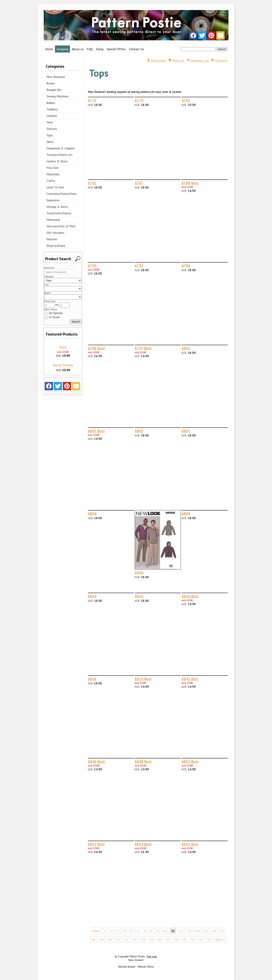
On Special (54, 313)
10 (165, 931)
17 (223, 931)
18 (93, 939)
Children (52, 116)
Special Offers (116, 49)
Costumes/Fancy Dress (62, 194)
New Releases (56, 77)
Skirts (50, 142)
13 (189, 931)
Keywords (49, 268)
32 (209, 939)
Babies (51, 103)
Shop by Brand (56, 246)
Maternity (53, 174)
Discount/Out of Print (61, 226)
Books (51, 83)
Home (49, 49)
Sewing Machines (58, 96)
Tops (50, 135)
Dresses (52, 129)
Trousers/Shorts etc (60, 155)
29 (184, 939)
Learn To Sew (55, 187)
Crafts (51, 181)
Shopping (62, 49)
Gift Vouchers (55, 233)
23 (135, 939)
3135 (63, 347)
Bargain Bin (54, 90)
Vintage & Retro (57, 207)
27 (168, 939)
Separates (53, 200)
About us (78, 49)
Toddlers (52, 109)
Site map (152, 956)
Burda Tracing (63, 365)
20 (110, 939)
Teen (50, 122)
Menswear (53, 220)
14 (198, 931)
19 (102, 939)
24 (143, 939)
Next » (220, 939)
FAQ (90, 49)
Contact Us (136, 49)
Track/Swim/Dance (59, 213)
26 (160, 939)
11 (173, 931)
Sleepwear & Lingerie (61, 148)
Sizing (100, 49)
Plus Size (52, 168)
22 (126, 939)
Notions (52, 239)
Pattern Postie (137, 956)
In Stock (52, 317)
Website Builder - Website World (136, 967)
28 (176, 939)
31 (201, 939)
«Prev (96, 931)
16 (214, 931)
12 (181, 931)
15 (206, 931)
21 (118, 939)
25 (151, 939)
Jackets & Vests (57, 161)
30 (193, 939)
